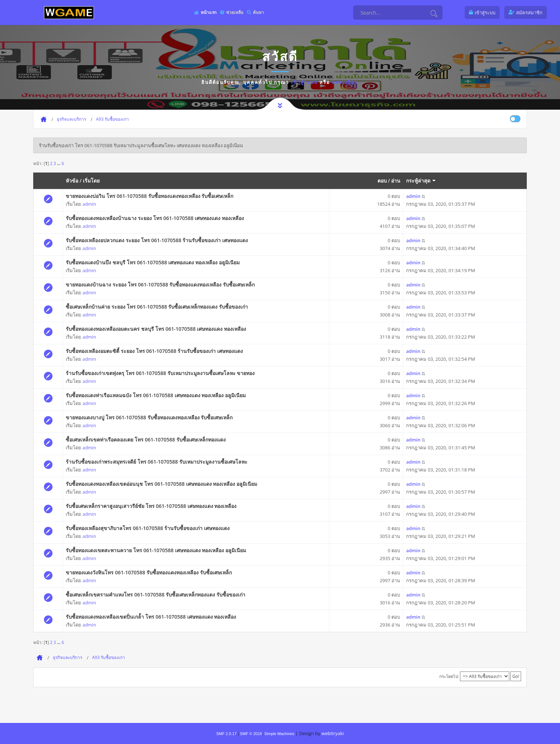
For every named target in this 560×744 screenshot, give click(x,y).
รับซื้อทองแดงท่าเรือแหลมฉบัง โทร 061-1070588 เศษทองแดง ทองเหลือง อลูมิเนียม (156, 395)
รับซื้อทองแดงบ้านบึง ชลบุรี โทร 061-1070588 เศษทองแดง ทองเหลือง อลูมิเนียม (152, 262)
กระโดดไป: (449, 676)
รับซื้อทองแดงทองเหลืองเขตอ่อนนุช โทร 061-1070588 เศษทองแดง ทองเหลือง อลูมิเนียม (161, 484)
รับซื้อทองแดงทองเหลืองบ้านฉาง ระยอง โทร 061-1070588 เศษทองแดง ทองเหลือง (155, 218)
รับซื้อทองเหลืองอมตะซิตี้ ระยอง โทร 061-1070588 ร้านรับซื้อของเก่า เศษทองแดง (154, 351)
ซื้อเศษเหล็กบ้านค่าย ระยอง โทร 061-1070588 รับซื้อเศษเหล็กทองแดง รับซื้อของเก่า (157, 307)
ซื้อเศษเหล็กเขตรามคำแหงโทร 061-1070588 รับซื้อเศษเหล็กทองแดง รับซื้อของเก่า (155, 595)
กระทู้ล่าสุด (421, 181)
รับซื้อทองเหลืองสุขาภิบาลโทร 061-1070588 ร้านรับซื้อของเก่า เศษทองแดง (147, 528)
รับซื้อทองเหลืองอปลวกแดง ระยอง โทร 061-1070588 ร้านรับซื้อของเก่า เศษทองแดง (157, 240)
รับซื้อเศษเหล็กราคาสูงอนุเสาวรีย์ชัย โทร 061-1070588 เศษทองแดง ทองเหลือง (151, 506)
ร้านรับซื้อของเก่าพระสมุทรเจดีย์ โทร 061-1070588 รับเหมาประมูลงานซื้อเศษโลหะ (156, 462)
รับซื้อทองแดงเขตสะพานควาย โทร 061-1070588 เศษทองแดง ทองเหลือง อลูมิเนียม (156, 550)
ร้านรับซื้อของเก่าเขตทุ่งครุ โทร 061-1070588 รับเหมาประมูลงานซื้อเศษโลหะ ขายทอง (160, 373)
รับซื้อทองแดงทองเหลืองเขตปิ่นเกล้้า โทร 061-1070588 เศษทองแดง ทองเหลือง (151, 617)
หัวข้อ (72, 181)
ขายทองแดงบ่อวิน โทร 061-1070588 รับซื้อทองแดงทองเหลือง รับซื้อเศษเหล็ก (149, 196)
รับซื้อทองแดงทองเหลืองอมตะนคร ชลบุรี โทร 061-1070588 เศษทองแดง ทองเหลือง (156, 329)
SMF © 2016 (251, 734)
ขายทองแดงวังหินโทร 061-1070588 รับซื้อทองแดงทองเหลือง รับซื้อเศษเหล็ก (149, 572)
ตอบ (382, 181)
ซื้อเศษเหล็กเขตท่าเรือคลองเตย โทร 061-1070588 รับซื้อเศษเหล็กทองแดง (146, 440)
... (59, 163)
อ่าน (396, 181)
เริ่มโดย (91, 181)
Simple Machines (279, 734)
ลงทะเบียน (345, 82)
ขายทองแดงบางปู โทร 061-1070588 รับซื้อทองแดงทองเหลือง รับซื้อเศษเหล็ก (149, 417)
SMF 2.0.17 (226, 734)
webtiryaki (332, 733)
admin (89, 204)
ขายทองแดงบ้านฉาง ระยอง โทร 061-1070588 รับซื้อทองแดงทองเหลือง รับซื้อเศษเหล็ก (160, 284)
